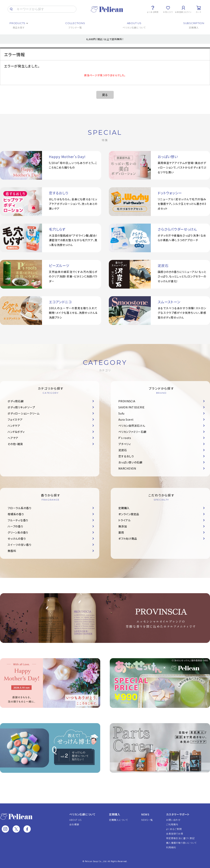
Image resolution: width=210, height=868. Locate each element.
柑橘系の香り (16, 514)
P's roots (125, 438)
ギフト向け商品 (128, 539)
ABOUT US (75, 820)
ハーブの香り (15, 526)
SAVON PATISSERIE (132, 407)
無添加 (123, 526)
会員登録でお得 (174, 834)
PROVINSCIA (127, 401)
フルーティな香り (18, 520)
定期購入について (118, 820)
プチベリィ (125, 444)
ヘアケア (13, 438)
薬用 (121, 532)
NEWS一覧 (147, 820)
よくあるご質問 (174, 829)
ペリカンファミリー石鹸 (132, 432)
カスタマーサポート (178, 814)
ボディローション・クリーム (24, 413)
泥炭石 (123, 450)
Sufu (121, 413)
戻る (105, 95)
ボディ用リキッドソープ (21, 407)
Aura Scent (126, 419)
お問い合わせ (173, 820)
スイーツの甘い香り (20, 545)
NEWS (145, 814)
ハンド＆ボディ (16, 432)
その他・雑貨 (15, 444)
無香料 (12, 551)
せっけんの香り (17, 539)
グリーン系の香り (18, 532)
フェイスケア (15, 419)
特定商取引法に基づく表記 (180, 838)
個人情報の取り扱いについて (181, 843)
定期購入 (124, 508)
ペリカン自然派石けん (132, 426)
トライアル (125, 520)
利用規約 (171, 847)
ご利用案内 (172, 824)
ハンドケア (14, 426)
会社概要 (74, 824)
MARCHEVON (127, 468)
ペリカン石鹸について (82, 814)
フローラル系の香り (20, 508)
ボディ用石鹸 (16, 401)
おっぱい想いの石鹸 (130, 462)
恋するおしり (126, 456)
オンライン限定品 (129, 514)
